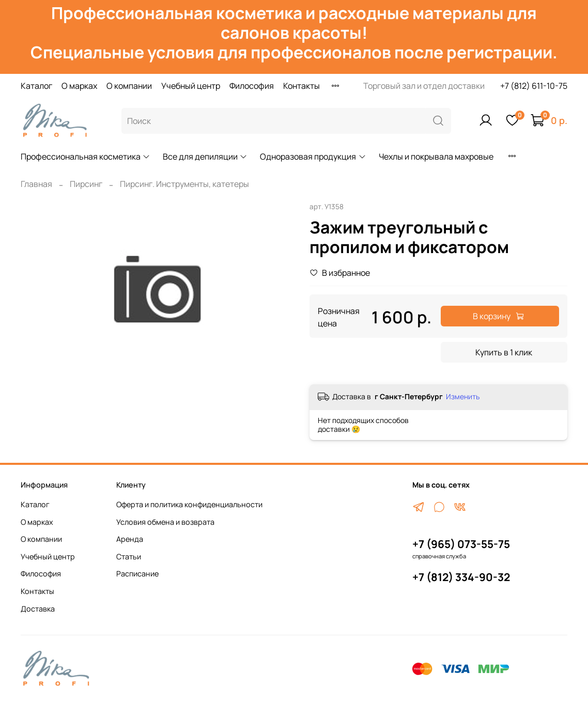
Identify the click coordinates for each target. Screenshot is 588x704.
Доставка (38, 609)
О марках (79, 86)
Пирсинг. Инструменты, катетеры (184, 184)
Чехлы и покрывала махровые (436, 157)
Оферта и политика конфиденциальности (189, 504)
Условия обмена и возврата (165, 522)
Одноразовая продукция (313, 157)
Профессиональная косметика (86, 157)
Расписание (137, 574)
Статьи (129, 557)
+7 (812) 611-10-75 (534, 86)
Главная (36, 184)
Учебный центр (191, 86)
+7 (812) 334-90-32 (461, 577)
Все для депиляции (205, 157)
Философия (252, 86)
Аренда (130, 539)
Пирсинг (86, 184)
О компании (129, 86)
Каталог (36, 86)
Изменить (463, 397)
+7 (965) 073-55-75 (461, 544)
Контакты (301, 86)
